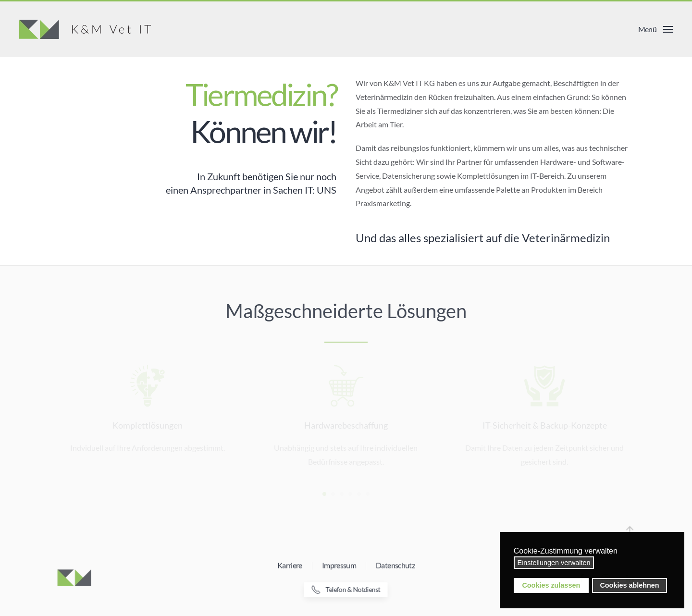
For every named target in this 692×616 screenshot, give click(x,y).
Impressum (339, 566)
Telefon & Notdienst (345, 590)
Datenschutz (395, 566)
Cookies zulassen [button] (551, 585)
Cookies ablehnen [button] (629, 585)
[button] (655, 29)
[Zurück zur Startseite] (85, 29)
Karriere (290, 566)
